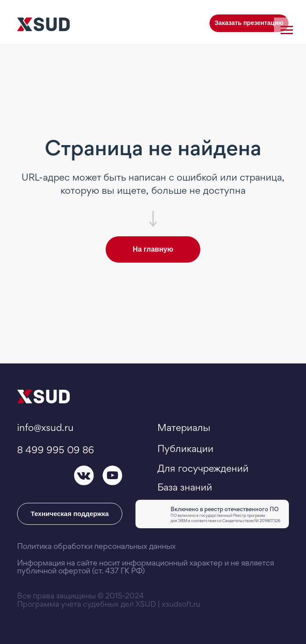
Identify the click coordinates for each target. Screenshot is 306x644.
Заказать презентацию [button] (249, 23)
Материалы (184, 427)
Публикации (185, 448)
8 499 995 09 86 (55, 450)
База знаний (185, 487)
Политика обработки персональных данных (96, 546)
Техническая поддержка (70, 514)
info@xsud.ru (45, 427)
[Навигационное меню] (287, 30)
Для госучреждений (203, 468)
